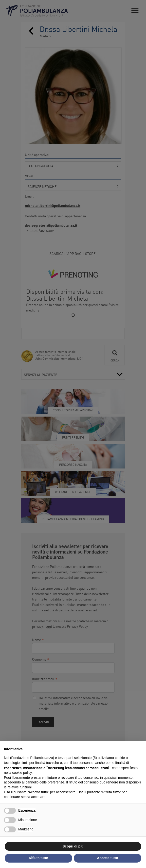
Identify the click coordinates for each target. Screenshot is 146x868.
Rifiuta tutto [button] (39, 858)
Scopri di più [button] (73, 846)
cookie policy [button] (22, 773)
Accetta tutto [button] (108, 858)
